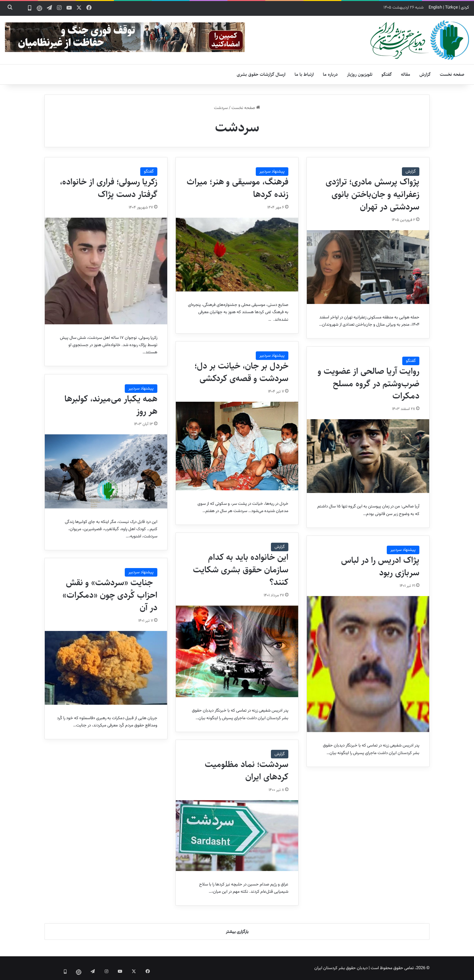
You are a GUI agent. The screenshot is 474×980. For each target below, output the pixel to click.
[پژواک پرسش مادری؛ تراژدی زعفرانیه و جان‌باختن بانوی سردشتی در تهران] (368, 267)
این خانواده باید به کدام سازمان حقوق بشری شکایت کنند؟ (241, 570)
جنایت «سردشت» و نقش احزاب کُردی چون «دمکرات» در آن (110, 595)
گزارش (425, 74)
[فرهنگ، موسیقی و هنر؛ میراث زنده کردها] (237, 255)
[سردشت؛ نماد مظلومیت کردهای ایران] (237, 836)
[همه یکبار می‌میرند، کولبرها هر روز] (106, 471)
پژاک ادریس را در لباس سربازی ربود (380, 566)
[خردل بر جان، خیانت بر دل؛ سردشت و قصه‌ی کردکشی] (237, 446)
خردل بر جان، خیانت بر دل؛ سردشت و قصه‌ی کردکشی (241, 372)
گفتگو (387, 74)
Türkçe (451, 8)
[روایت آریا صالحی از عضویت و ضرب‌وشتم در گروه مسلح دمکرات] (368, 456)
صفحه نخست (452, 74)
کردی (465, 8)
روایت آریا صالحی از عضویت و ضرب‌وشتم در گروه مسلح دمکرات (369, 384)
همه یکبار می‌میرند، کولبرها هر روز (111, 405)
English (435, 8)
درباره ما (330, 74)
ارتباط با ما (304, 74)
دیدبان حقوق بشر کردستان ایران (341, 968)
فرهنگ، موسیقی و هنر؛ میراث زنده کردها (237, 188)
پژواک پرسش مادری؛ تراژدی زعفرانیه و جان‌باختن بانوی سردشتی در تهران (372, 194)
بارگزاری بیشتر (237, 932)
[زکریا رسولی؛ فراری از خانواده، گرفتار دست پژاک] (106, 271)
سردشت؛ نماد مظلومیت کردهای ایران (247, 771)
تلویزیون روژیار (360, 74)
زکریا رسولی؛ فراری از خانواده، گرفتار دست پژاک (109, 188)
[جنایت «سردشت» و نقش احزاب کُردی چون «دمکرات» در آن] (106, 668)
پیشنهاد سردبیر (272, 172)
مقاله (406, 74)
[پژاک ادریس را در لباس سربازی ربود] (368, 664)
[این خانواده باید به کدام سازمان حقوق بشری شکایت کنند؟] (237, 652)
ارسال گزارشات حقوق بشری (261, 74)
